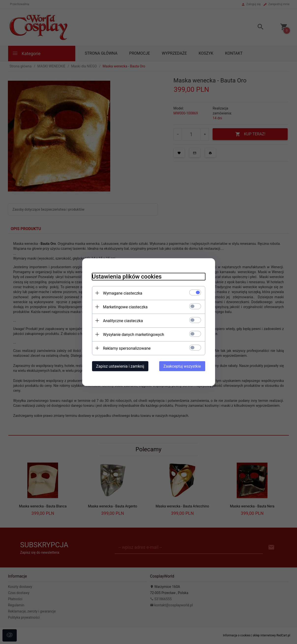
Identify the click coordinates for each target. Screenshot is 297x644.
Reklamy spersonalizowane (127, 348)
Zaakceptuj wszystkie (182, 366)
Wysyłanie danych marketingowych (134, 334)
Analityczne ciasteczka (123, 321)
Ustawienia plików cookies (127, 276)
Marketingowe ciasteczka (125, 307)
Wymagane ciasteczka (123, 293)
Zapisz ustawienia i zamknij (120, 366)
